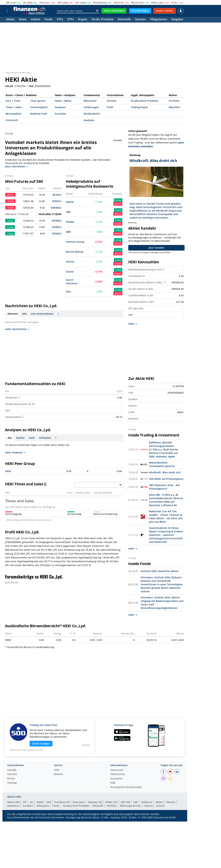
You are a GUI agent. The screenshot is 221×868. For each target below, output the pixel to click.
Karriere (12, 774)
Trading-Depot (139, 107)
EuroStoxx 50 (62, 802)
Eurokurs (28, 806)
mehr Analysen (15, 452)
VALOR (9, 86)
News (23, 20)
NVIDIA (70, 222)
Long (118, 200)
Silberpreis (43, 806)
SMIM (40, 802)
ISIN (31, 86)
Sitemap (12, 783)
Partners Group (75, 242)
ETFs (60, 20)
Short (118, 204)
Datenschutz (118, 774)
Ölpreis (149, 806)
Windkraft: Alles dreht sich (165, 472)
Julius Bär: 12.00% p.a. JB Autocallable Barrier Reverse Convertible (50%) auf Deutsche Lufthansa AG (166, 500)
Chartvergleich (39, 107)
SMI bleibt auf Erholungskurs (166, 479)
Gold (116, 3)
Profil (110, 107)
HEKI (8, 471)
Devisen (140, 20)
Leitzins (161, 806)
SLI (31, 802)
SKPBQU (56, 221)
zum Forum (12, 582)
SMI (8, 3)
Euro (77, 3)
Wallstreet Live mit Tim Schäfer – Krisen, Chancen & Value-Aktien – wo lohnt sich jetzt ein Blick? (166, 517)
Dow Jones (79, 802)
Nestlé (70, 202)
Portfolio (174, 101)
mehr (133, 324)
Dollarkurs (13, 806)
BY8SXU (57, 201)
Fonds (49, 20)
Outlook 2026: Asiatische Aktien (160, 571)
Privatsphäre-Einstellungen (126, 787)
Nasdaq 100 (95, 802)
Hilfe (57, 770)
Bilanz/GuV (90, 101)
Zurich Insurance (72, 282)
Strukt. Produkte (102, 20)
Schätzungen (91, 107)
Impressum (117, 770)
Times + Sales (14, 107)
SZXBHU (57, 227)
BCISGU (57, 195)
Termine (112, 101)
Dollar (154, 3)
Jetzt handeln (156, 248)
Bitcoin (135, 3)
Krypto (83, 20)
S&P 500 (125, 802)
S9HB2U (57, 234)
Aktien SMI (14, 802)
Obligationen (159, 20)
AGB (113, 783)
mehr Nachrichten (17, 329)
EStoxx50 (97, 3)
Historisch (12, 120)
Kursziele (60, 114)
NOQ (8, 640)
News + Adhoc (63, 101)
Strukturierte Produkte (144, 101)
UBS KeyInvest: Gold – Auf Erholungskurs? (164, 487)
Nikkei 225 (111, 802)
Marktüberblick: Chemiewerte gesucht (162, 464)
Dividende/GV (92, 114)
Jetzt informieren (17, 166)
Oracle (70, 272)
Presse (11, 779)
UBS (68, 212)
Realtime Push (39, 114)
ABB (68, 232)
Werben (58, 774)
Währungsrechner (130, 806)
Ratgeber (178, 20)
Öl (172, 3)
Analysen (60, 107)
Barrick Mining (75, 252)
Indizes (36, 20)
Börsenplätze (14, 114)
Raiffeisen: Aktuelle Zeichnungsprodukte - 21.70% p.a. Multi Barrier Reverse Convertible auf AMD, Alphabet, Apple (164, 449)
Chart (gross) (38, 101)
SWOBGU (56, 208)
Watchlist (174, 107)
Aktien (10, 20)
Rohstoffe (124, 20)
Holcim (70, 262)
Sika (68, 292)
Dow (41, 3)
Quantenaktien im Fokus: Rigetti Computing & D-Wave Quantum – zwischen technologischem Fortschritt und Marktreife (166, 535)
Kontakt (12, 770)
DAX (60, 3)
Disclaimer (117, 779)
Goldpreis (147, 802)
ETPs (71, 20)
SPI (24, 3)
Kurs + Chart (13, 101)
